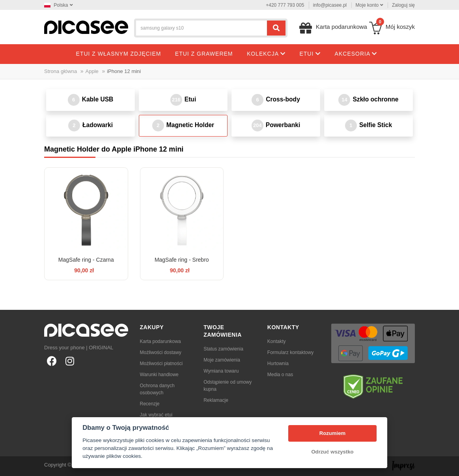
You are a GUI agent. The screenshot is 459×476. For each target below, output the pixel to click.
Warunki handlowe (159, 375)
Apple (92, 71)
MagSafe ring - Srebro (182, 260)
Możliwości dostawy (161, 352)
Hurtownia (278, 364)
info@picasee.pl (330, 5)
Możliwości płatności (161, 364)
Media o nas (280, 375)
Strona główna (61, 71)
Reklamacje (216, 400)
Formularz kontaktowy (290, 352)
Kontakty (277, 341)
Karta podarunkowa (160, 341)
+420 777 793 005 (285, 5)
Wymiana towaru (221, 371)
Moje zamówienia (222, 360)
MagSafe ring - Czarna (86, 260)
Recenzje (150, 404)
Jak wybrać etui (156, 415)
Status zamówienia (223, 349)
